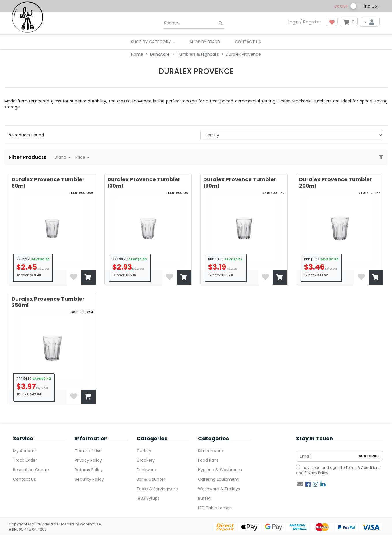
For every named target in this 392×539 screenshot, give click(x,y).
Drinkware (146, 470)
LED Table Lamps (215, 508)
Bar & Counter (151, 479)
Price (81, 157)
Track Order (25, 460)
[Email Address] (326, 456)
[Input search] (194, 23)
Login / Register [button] (304, 22)
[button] (332, 22)
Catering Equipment (218, 479)
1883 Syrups (148, 498)
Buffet (204, 498)
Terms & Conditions (363, 468)
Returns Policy (89, 470)
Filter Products (28, 157)
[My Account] (370, 22)
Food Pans (208, 460)
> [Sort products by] (292, 135)
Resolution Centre (31, 470)
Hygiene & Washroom (220, 470)
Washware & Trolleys (219, 489)
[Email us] (300, 484)
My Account (25, 451)
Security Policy (89, 479)
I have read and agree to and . (338, 470)
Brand (61, 157)
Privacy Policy (88, 460)
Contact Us (248, 42)
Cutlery (144, 451)
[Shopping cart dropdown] (349, 22)
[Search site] (221, 23)
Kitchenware (211, 451)
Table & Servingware (157, 489)
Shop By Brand (205, 42)
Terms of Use (88, 451)
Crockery (146, 460)
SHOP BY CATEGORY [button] (152, 42)
